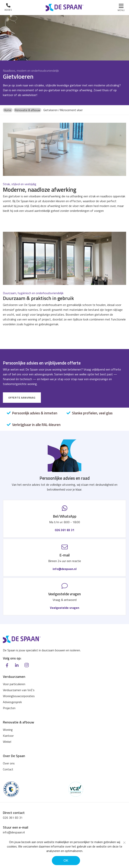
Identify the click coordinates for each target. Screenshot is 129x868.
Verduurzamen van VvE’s (19, 690)
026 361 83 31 (65, 530)
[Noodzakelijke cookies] (124, 842)
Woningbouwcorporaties (19, 696)
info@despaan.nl (65, 569)
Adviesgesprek (12, 702)
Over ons (9, 763)
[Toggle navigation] (121, 8)
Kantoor (8, 736)
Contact (8, 769)
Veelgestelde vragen (65, 608)
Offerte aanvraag (22, 398)
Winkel (7, 742)
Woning (8, 730)
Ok (66, 861)
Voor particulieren (14, 684)
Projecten (9, 708)
